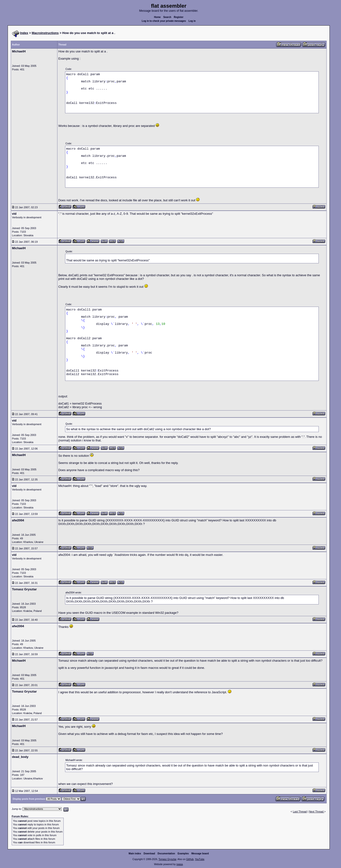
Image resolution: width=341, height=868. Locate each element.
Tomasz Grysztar (167, 859)
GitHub (190, 859)
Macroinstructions (45, 33)
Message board (200, 854)
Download (149, 854)
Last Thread (300, 812)
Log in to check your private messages (164, 21)
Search (167, 17)
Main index (135, 854)
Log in (192, 21)
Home (157, 17)
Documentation (166, 854)
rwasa (180, 864)
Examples (183, 854)
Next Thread (316, 812)
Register (179, 17)
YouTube (199, 859)
